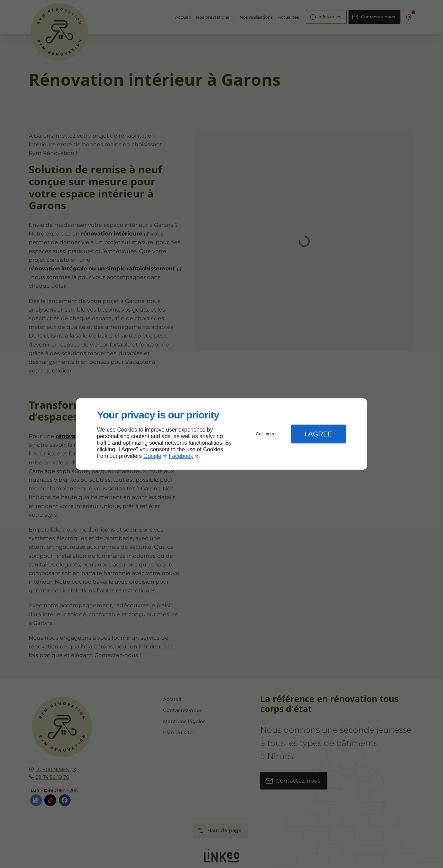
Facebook (181, 456)
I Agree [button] (318, 434)
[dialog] (221, 434)
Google (152, 456)
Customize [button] (266, 434)
